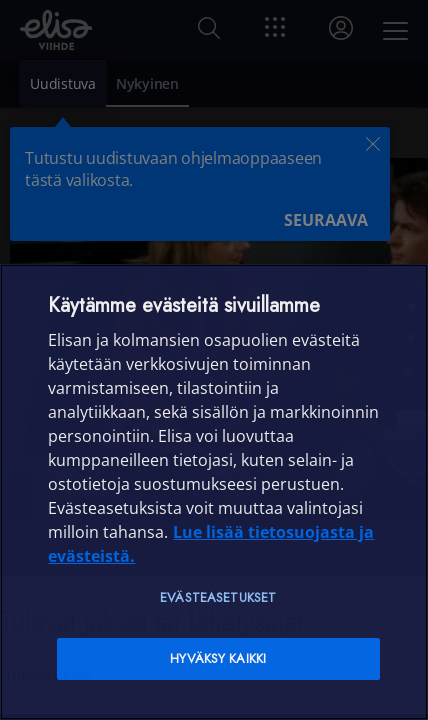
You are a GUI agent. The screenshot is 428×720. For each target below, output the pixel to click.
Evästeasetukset (218, 597)
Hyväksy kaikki (218, 658)
